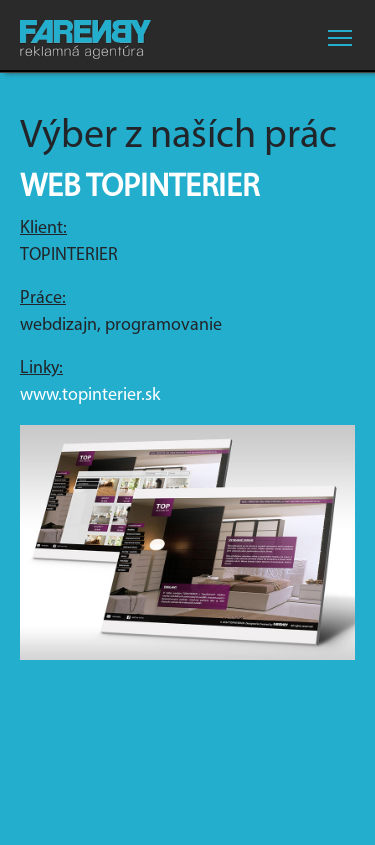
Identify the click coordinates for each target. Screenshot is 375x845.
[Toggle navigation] (340, 38)
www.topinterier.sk (90, 395)
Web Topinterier (139, 188)
